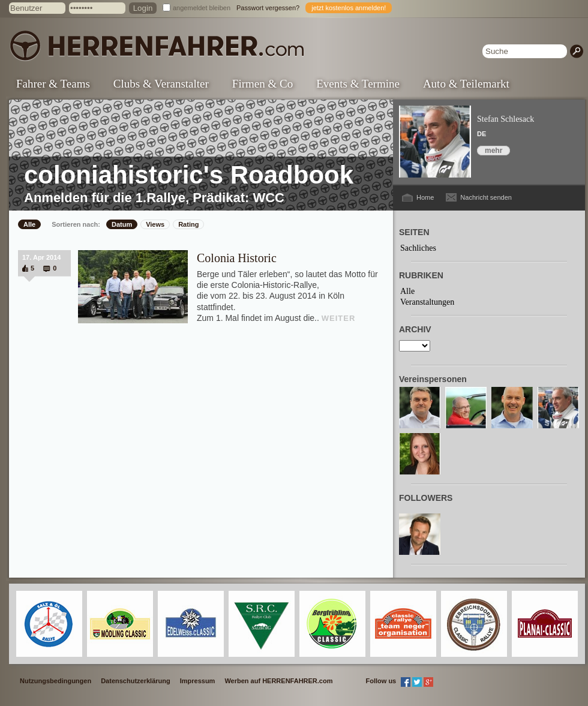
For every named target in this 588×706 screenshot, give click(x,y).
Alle (29, 224)
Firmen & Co (262, 84)
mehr (493, 151)
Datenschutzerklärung (136, 681)
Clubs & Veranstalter (161, 84)
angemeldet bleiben (202, 8)
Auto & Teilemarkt (466, 84)
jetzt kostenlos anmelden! (349, 8)
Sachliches (418, 248)
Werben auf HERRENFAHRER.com (278, 681)
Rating (188, 224)
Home (425, 197)
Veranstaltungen (427, 302)
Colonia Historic (237, 258)
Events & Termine (358, 84)
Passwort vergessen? (268, 8)
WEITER (339, 318)
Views (155, 224)
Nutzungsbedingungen (55, 681)
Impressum (198, 681)
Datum (122, 224)
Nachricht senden (486, 197)
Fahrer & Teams (53, 84)
